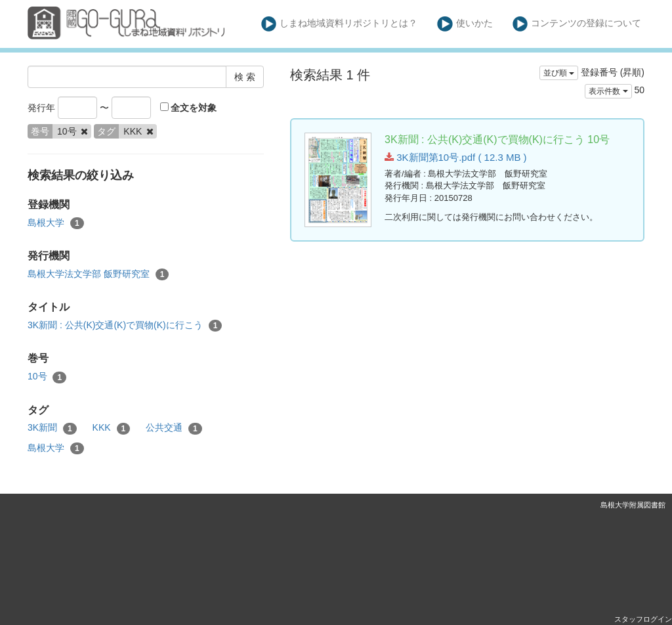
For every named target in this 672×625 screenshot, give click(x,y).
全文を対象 (189, 108)
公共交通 (174, 428)
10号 (47, 377)
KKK (112, 428)
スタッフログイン (643, 619)
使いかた (465, 24)
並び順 (559, 73)
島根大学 (56, 223)
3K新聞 (52, 428)
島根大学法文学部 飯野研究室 (98, 274)
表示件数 (608, 91)
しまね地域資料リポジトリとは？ (340, 24)
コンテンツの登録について (577, 24)
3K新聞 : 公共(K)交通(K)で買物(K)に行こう (125, 326)
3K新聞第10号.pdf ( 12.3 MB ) (456, 157)
